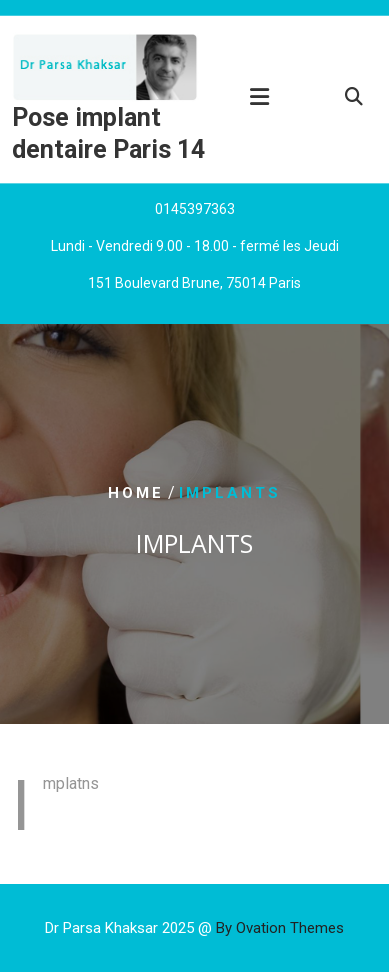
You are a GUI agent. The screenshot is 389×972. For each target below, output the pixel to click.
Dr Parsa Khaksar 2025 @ (194, 928)
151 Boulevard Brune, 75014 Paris (194, 285)
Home (136, 493)
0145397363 (195, 211)
